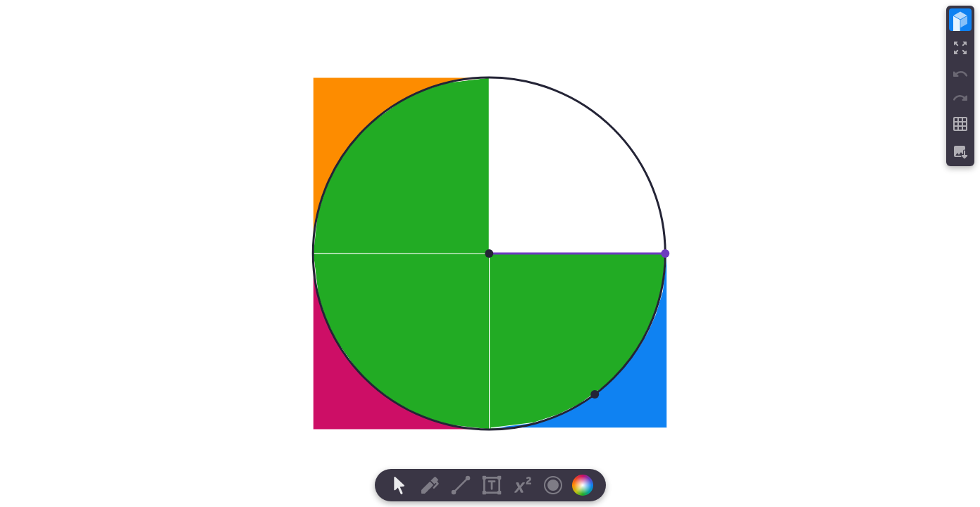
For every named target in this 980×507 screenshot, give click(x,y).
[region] (490, 254)
